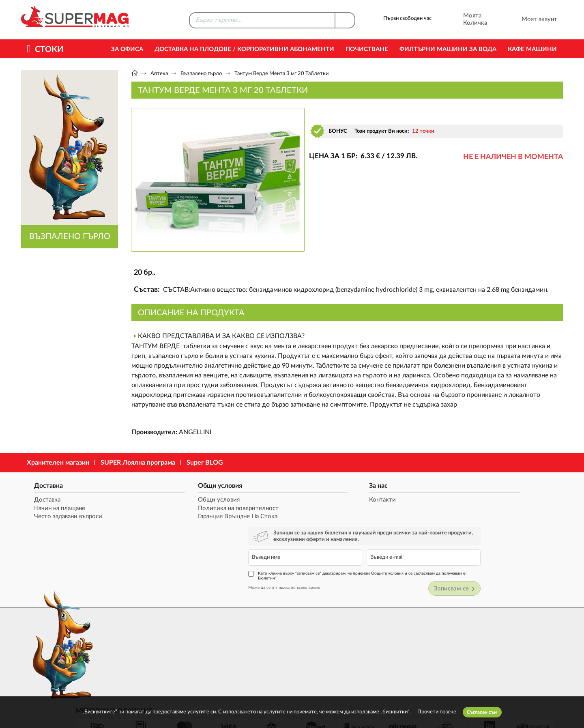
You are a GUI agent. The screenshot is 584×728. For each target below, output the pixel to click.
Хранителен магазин (58, 463)
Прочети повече (437, 712)
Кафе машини (532, 49)
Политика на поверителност (187, 509)
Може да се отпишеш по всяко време (409, 538)
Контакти (277, 500)
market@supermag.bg (513, 633)
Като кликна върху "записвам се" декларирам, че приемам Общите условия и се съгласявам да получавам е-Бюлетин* (466, 527)
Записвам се (536, 540)
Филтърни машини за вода (448, 49)
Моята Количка (464, 19)
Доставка (44, 485)
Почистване (367, 49)
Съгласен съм (482, 712)
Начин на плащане (55, 509)
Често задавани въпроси (63, 517)
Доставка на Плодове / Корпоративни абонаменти (244, 49)
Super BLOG (205, 463)
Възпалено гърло (201, 74)
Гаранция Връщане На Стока (186, 517)
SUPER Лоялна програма (138, 463)
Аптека (159, 74)
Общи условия (169, 485)
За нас (273, 485)
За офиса (127, 49)
